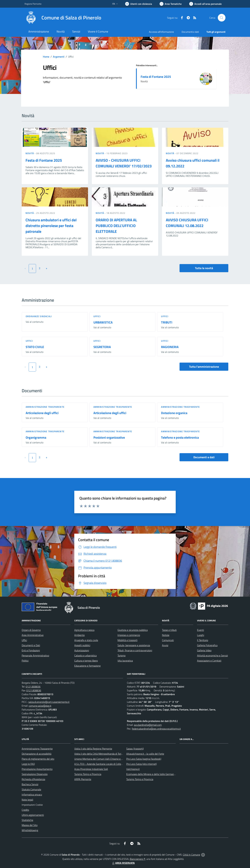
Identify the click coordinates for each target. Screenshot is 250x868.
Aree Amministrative (33, 635)
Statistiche (27, 820)
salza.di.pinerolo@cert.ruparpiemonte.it (49, 702)
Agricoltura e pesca (84, 630)
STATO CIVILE (35, 347)
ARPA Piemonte (83, 779)
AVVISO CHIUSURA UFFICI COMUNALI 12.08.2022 (187, 223)
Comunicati (168, 640)
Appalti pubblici (82, 645)
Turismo (121, 655)
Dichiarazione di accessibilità (37, 754)
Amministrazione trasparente (45, 407)
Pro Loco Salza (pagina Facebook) (144, 759)
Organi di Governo (31, 630)
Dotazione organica (174, 413)
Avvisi (165, 645)
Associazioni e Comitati (209, 661)
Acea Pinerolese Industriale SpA (91, 769)
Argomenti (59, 57)
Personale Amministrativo (35, 655)
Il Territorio (203, 640)
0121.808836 (33, 687)
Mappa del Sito (30, 825)
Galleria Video (204, 650)
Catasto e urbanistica (85, 655)
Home (46, 57)
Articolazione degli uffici (42, 413)
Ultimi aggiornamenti (33, 815)
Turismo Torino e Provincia (88, 774)
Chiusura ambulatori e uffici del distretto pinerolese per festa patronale (51, 226)
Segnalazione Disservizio (35, 774)
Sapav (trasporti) (135, 749)
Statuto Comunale (31, 789)
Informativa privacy (32, 794)
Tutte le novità (204, 268)
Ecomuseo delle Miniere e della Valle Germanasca (153, 774)
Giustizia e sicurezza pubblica (133, 630)
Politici (25, 661)
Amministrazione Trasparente (37, 749)
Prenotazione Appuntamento (37, 769)
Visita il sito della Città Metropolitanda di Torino (99, 754)
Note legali (27, 800)
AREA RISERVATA (123, 863)
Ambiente (79, 635)
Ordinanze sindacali (39, 316)
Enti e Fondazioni (31, 650)
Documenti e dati (204, 457)
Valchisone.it (133, 769)
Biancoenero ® (138, 859)
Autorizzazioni (82, 650)
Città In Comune (191, 855)
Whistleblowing (30, 830)
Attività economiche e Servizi (212, 655)
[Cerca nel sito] (222, 18)
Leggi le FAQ (28, 764)
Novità (30, 153)
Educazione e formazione (87, 666)
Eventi (200, 630)
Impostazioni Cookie (32, 805)
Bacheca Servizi (30, 784)
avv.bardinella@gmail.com (148, 725)
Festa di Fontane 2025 (156, 77)
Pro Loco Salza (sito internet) (142, 764)
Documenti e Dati (31, 645)
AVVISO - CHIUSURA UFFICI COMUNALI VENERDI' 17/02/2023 (124, 163)
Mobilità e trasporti (127, 640)
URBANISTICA (103, 322)
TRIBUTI (167, 322)
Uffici (97, 316)
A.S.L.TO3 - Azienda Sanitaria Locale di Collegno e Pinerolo (105, 764)
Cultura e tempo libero (86, 661)
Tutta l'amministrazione (204, 367)
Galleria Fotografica (207, 645)
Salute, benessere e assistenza (134, 645)
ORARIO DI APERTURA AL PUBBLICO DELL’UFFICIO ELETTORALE (116, 226)
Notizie (166, 635)
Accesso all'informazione (161, 32)
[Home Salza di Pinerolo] (63, 18)
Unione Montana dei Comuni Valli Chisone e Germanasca (104, 759)
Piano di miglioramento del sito (38, 759)
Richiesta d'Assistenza (33, 779)
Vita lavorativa (125, 661)
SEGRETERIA (102, 347)
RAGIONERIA (170, 347)
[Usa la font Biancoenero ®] (139, 4)
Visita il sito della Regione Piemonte (93, 749)
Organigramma (36, 437)
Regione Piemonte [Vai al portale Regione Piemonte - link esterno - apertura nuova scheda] (33, 4)
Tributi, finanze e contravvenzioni (135, 650)
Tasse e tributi (169, 630)
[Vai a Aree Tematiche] (171, 4)
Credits (25, 810)
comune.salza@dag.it (40, 706)
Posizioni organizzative (109, 437)
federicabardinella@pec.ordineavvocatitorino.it (156, 729)
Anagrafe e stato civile (86, 640)
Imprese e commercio (129, 635)
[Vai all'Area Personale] (205, 4)
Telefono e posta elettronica (180, 437)
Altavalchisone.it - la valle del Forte (145, 754)
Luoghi (201, 635)
